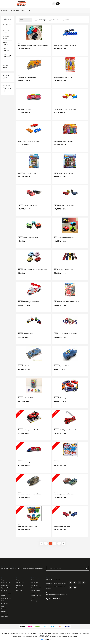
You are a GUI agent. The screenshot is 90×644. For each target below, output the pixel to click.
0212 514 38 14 (53, 599)
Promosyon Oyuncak (7, 25)
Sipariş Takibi (5, 585)
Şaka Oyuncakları (7, 50)
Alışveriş (4, 611)
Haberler (19, 588)
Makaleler (19, 590)
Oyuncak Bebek (6, 37)
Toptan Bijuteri (35, 601)
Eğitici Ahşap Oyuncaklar (7, 56)
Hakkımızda (5, 604)
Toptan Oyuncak (14, 10)
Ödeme (4, 609)
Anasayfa (4, 10)
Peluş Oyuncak (6, 44)
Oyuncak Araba (25, 10)
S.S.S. (3, 606)
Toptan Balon (35, 585)
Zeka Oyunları (7, 61)
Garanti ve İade (6, 583)
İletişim (3, 580)
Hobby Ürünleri (5, 66)
